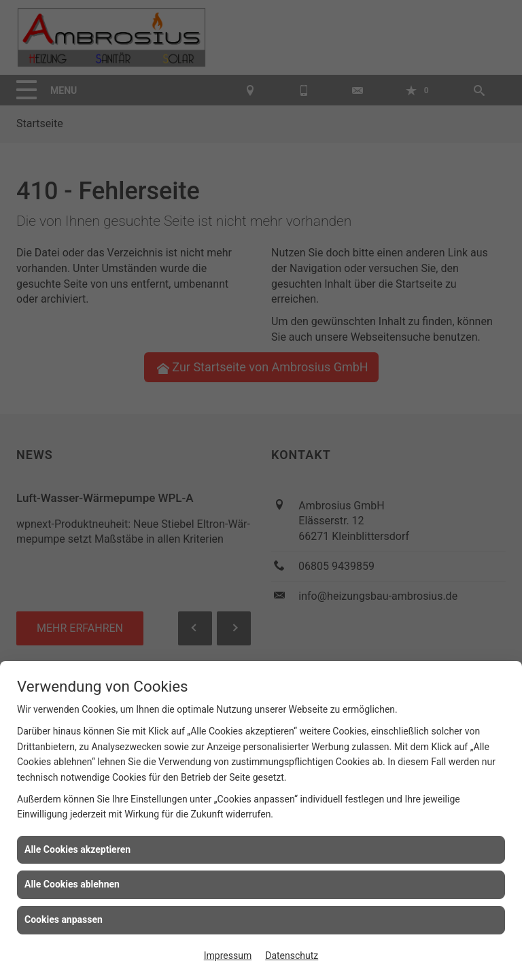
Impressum (228, 956)
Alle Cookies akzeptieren (77, 849)
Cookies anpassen (64, 919)
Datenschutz (292, 956)
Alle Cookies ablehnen (72, 884)
